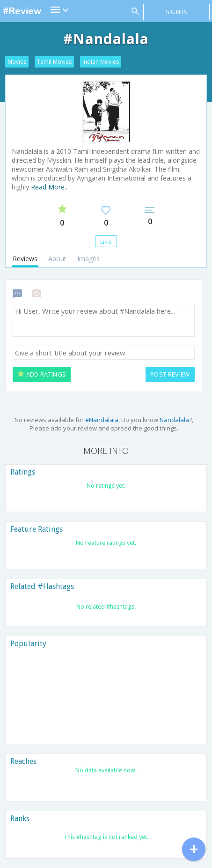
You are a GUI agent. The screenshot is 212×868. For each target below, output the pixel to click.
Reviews (25, 259)
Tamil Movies (54, 62)
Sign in (177, 12)
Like (106, 242)
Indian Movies (101, 62)
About (57, 259)
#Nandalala (102, 420)
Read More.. (49, 187)
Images (88, 259)
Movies (17, 62)
